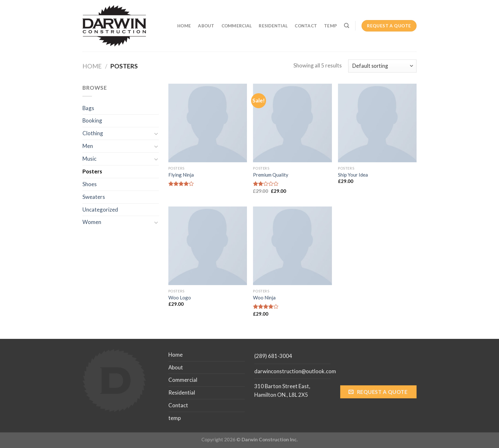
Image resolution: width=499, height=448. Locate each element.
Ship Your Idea (353, 175)
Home (184, 26)
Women (92, 222)
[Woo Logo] (208, 246)
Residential (273, 26)
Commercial (237, 26)
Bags (88, 108)
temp (330, 26)
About (206, 26)
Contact (306, 26)
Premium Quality (271, 175)
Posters (92, 171)
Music (89, 159)
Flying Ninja (181, 175)
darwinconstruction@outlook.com (295, 371)
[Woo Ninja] (292, 246)
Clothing (93, 133)
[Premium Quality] (292, 123)
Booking (92, 120)
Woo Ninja (264, 297)
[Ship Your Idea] (377, 123)
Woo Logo (180, 297)
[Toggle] (156, 133)
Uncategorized (100, 210)
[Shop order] (382, 66)
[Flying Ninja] (208, 123)
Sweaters (94, 197)
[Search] (347, 26)
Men (88, 146)
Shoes (90, 184)
